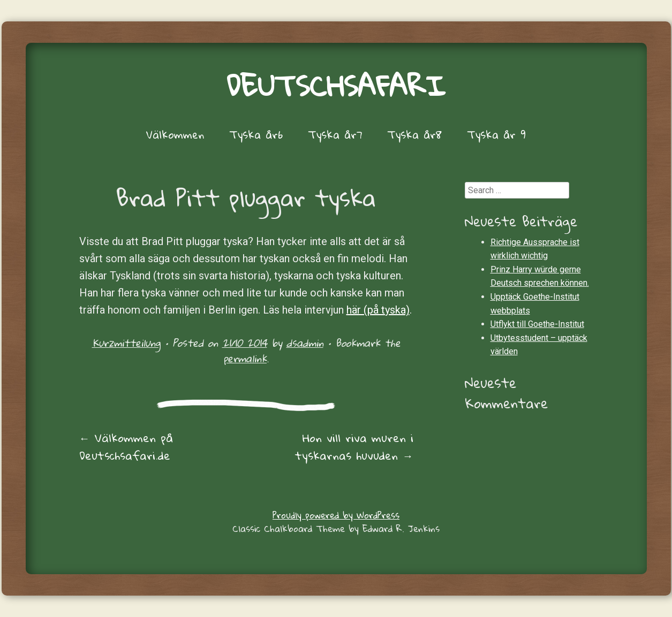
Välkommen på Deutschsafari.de (126, 447)
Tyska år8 (414, 134)
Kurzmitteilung (126, 343)
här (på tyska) (378, 310)
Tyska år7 (335, 134)
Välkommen (175, 134)
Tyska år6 (256, 134)
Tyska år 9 (496, 134)
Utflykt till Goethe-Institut (537, 324)
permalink (245, 358)
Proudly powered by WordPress (336, 515)
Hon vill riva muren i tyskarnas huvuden (354, 447)
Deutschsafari (336, 85)
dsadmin (305, 343)
